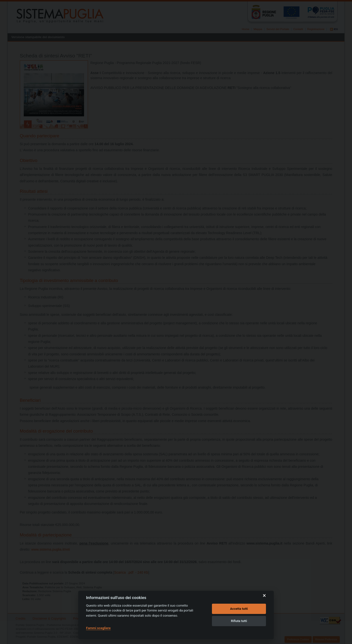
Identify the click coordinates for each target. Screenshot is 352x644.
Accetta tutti (239, 609)
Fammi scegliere (98, 628)
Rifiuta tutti (239, 621)
